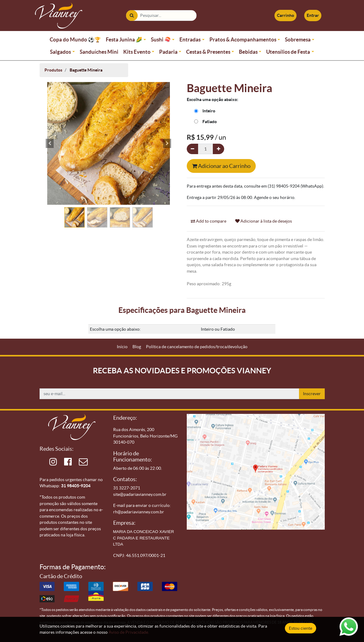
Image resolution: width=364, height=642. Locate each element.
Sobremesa (298, 39)
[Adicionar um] (218, 149)
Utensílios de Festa (288, 52)
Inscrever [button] (312, 394)
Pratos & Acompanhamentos (243, 39)
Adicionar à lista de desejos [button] (264, 221)
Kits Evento (137, 52)
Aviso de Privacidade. (129, 632)
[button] (50, 143)
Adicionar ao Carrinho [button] (221, 166)
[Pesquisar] (132, 16)
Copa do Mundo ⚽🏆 (75, 39)
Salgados (60, 52)
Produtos (53, 70)
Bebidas (248, 52)
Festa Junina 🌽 (124, 39)
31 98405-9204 (76, 486)
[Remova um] (192, 149)
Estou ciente (301, 628)
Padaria (168, 52)
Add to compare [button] (209, 221)
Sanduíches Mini (99, 52)
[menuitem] (122, 347)
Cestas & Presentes (208, 52)
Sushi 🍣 (161, 39)
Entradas (190, 39)
